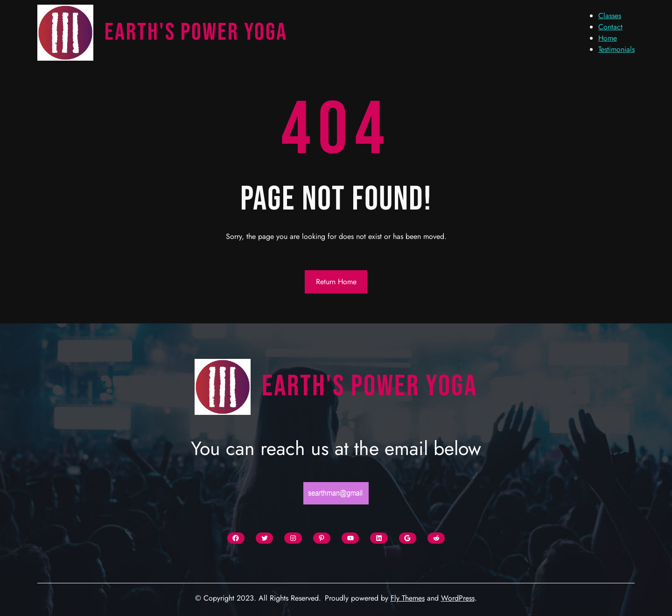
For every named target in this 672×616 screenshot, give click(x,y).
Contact (610, 27)
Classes (610, 16)
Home (608, 38)
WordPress (458, 598)
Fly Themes (408, 598)
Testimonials (616, 49)
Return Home (336, 282)
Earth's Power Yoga (196, 32)
